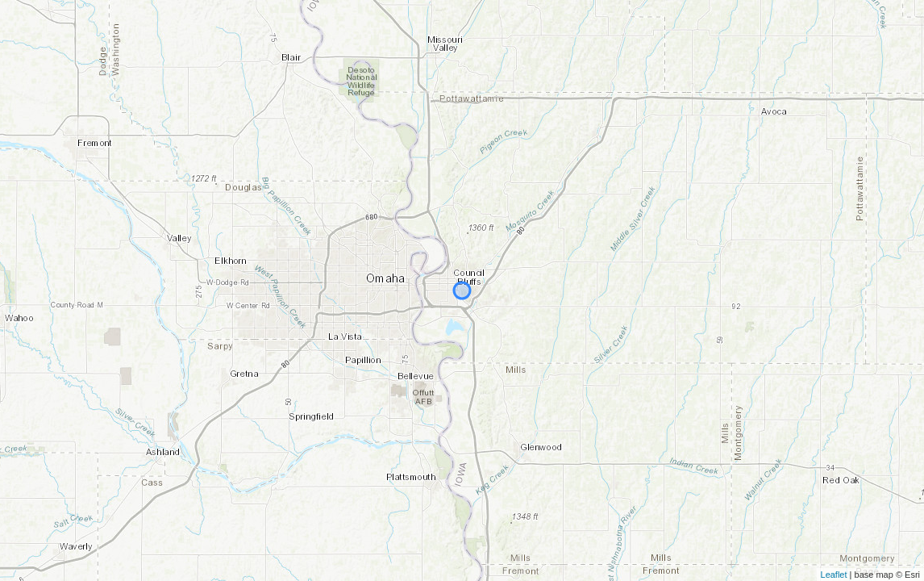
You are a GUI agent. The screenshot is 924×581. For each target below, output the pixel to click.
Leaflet (834, 575)
